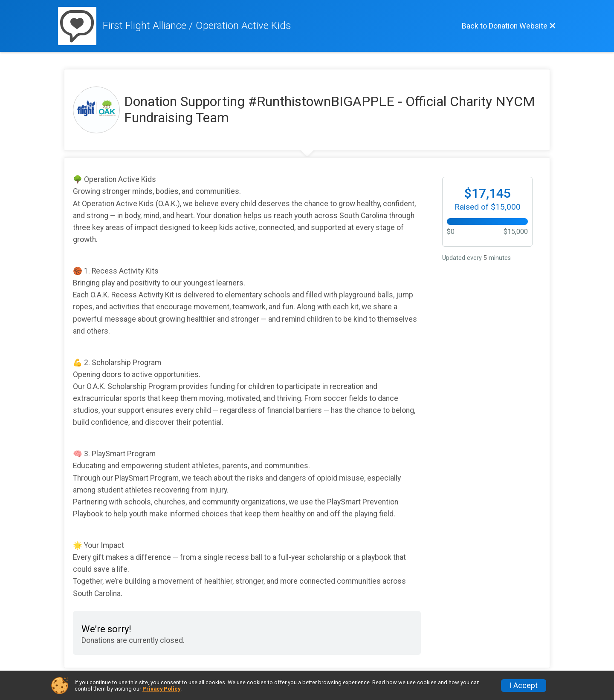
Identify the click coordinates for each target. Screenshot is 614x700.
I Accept (524, 686)
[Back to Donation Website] (509, 26)
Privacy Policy (161, 689)
